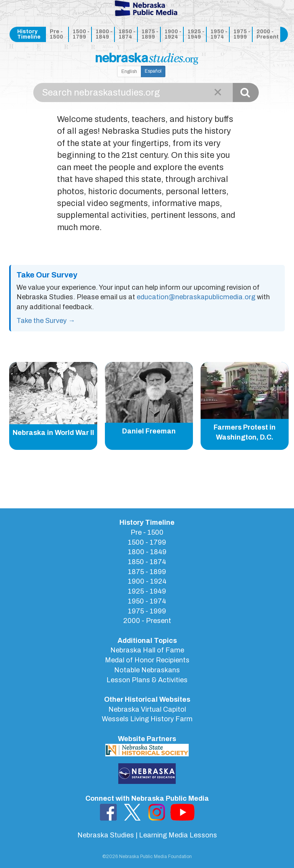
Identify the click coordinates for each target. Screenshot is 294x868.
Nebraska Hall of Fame (147, 650)
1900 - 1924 (173, 34)
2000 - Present (267, 34)
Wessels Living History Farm (147, 719)
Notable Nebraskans (147, 670)
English (129, 71)
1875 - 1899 (150, 34)
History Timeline (29, 34)
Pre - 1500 (56, 34)
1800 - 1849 (104, 34)
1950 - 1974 (219, 34)
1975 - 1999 (242, 34)
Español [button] (153, 71)
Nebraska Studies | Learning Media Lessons (147, 835)
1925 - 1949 (196, 34)
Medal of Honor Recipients (147, 660)
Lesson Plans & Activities (147, 680)
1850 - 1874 (127, 34)
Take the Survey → (46, 321)
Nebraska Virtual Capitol (147, 709)
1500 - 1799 (81, 34)
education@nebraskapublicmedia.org (196, 297)
